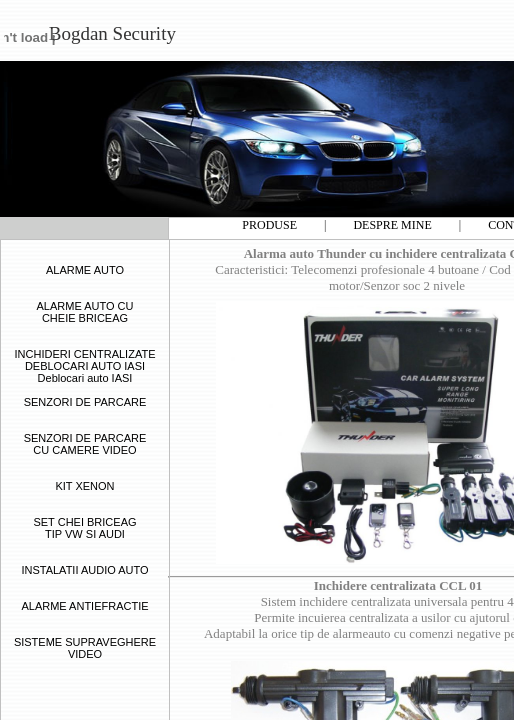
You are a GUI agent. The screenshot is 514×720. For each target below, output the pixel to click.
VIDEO (85, 654)
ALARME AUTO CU (85, 306)
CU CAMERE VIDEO (84, 450)
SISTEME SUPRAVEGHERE (85, 642)
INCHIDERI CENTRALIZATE (85, 354)
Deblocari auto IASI (85, 378)
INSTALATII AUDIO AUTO (84, 570)
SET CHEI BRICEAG (84, 522)
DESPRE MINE (392, 225)
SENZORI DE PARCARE (85, 402)
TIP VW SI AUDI (85, 534)
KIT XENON (84, 486)
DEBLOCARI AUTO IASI (85, 366)
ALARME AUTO (85, 270)
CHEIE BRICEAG (85, 318)
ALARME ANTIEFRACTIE (84, 606)
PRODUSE (269, 225)
